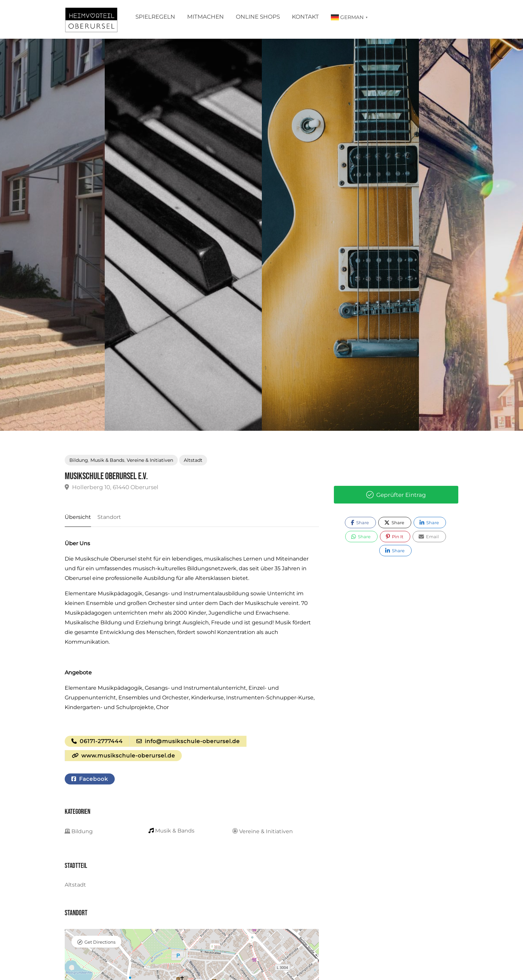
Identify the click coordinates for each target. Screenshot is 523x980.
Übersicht (78, 517)
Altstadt (193, 460)
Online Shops (258, 17)
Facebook (90, 779)
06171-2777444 (97, 741)
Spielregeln (155, 17)
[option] (340, 235)
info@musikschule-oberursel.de (188, 741)
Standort (109, 517)
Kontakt (305, 17)
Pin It (395, 537)
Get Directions (100, 942)
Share (360, 523)
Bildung (79, 460)
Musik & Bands (107, 460)
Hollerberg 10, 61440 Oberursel (112, 487)
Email (429, 537)
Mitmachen (205, 17)
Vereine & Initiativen (150, 460)
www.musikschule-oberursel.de (123, 756)
